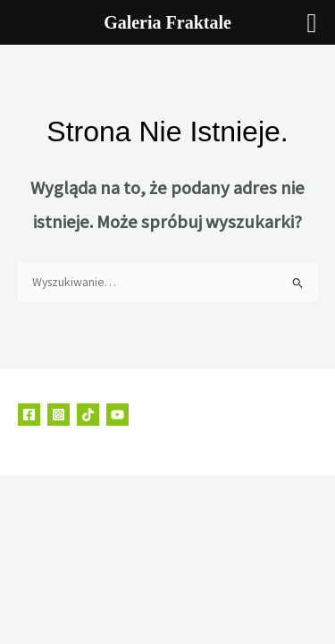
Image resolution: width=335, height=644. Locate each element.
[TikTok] (88, 415)
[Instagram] (59, 415)
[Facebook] (29, 415)
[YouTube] (117, 415)
